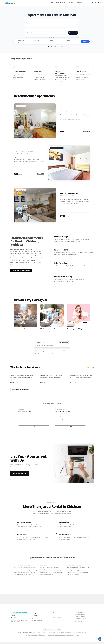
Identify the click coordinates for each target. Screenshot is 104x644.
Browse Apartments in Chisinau (21, 270)
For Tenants (71, 3)
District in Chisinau (21, 41)
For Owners (79, 3)
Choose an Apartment (52, 584)
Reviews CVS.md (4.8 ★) (58, 617)
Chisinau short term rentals (59, 623)
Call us (93, 3)
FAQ (86, 3)
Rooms (52, 41)
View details (87, 132)
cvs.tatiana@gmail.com (37, 622)
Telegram (35, 620)
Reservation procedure (58, 615)
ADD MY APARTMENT (79, 623)
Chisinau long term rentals (59, 621)
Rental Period (36, 41)
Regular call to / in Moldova (39, 615)
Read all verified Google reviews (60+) (21, 389)
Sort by (68, 41)
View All (87, 97)
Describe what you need (31, 30)
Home (51, 3)
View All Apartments (61, 3)
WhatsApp (35, 617)
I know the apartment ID (31, 21)
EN (100, 3)
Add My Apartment (20, 473)
